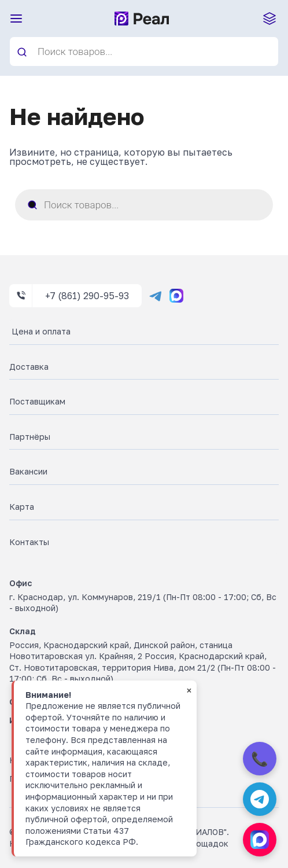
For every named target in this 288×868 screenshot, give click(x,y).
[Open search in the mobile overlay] (144, 52)
